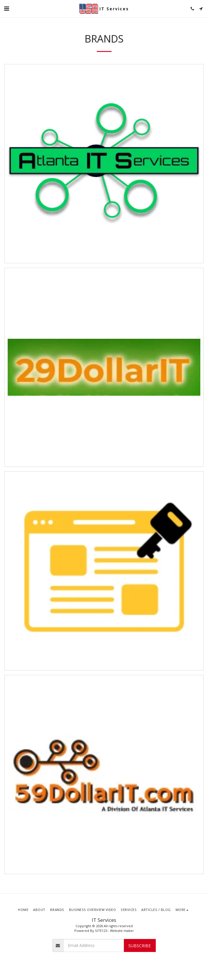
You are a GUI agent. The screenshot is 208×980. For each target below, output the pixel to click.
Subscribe (140, 946)
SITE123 (101, 931)
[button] (6, 8)
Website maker (122, 931)
